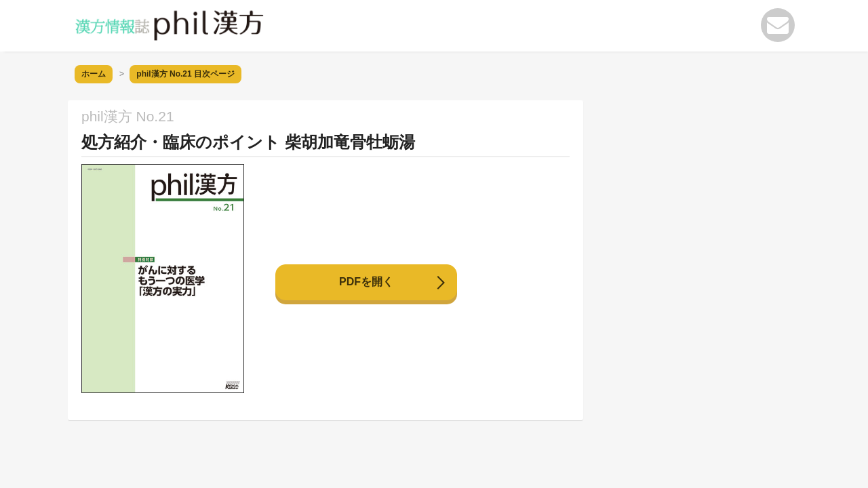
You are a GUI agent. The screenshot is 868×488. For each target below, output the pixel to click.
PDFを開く (366, 282)
